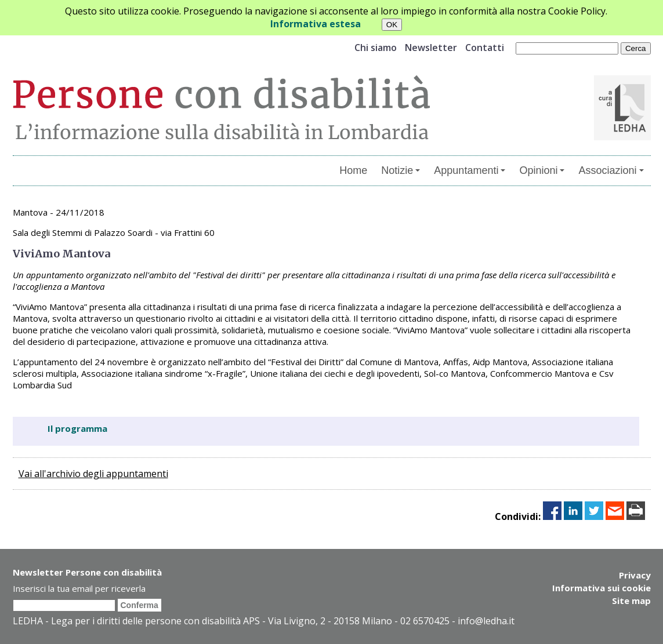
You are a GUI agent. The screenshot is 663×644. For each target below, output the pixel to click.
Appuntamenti (470, 170)
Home (353, 170)
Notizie (401, 170)
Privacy (635, 575)
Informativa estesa (316, 24)
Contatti (485, 48)
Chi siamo (376, 48)
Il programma (77, 428)
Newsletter (431, 48)
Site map (631, 601)
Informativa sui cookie (602, 588)
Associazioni (611, 170)
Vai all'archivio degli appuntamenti (93, 474)
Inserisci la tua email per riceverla (79, 588)
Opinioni (542, 170)
